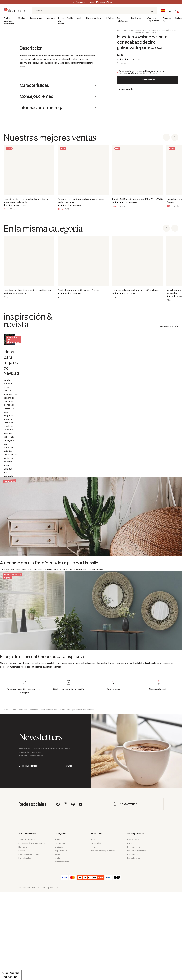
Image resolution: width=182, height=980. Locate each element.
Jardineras (128, 30)
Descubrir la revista (169, 432)
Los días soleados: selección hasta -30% (91, 2)
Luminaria (50, 18)
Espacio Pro (167, 20)
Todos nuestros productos (9, 21)
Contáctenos (148, 79)
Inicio (6, 902)
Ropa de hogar (61, 21)
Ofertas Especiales (153, 20)
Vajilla (70, 18)
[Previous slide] (166, 244)
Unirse (69, 952)
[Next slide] (175, 244)
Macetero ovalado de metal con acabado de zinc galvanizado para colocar (156, 31)
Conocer (121, 63)
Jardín (79, 18)
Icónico (110, 18)
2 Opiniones (135, 59)
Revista (178, 18)
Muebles (22, 18)
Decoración (36, 18)
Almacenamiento (94, 18)
